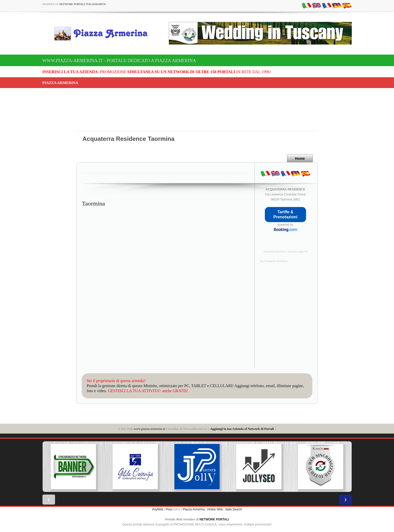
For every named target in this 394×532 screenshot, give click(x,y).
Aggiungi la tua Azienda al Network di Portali (242, 429)
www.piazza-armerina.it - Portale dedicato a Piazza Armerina (119, 61)
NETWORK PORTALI (214, 519)
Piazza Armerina (194, 509)
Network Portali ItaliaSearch (83, 4)
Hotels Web (215, 509)
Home (300, 158)
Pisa (169, 509)
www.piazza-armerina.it (149, 429)
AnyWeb (158, 509)
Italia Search (234, 509)
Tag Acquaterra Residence (274, 261)
